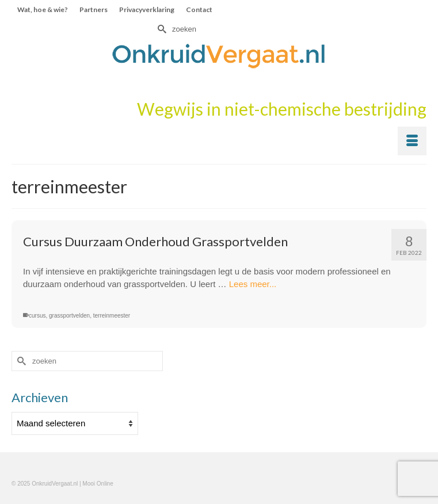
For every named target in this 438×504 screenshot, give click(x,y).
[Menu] (412, 141)
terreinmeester (112, 316)
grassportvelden (69, 316)
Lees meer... (253, 284)
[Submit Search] (161, 29)
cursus (37, 316)
